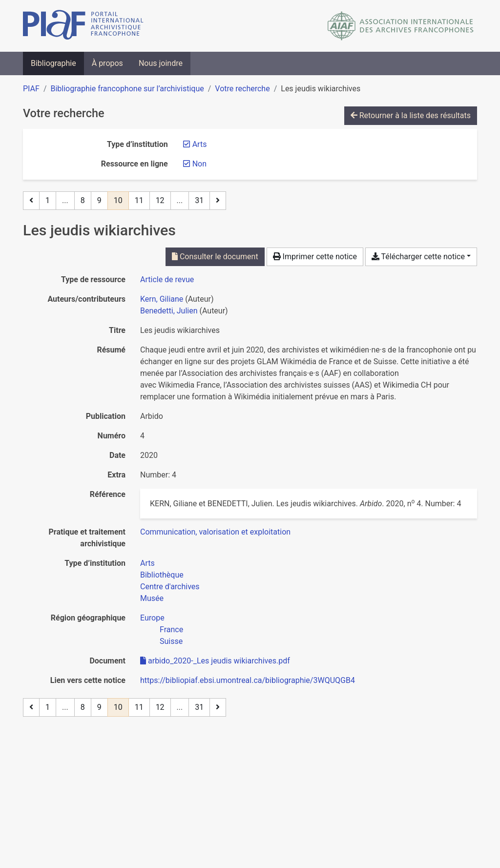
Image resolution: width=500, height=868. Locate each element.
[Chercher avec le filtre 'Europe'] (152, 618)
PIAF (31, 89)
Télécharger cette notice (418, 257)
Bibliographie (53, 63)
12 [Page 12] (160, 200)
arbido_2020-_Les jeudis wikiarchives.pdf (215, 661)
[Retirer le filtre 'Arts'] (200, 144)
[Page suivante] (218, 201)
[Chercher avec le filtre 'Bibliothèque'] (162, 575)
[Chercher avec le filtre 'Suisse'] (171, 641)
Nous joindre (161, 63)
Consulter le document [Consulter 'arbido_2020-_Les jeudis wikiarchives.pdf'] (215, 257)
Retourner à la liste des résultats (411, 115)
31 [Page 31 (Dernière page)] (199, 200)
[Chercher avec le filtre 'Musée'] (152, 598)
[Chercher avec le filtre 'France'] (171, 630)
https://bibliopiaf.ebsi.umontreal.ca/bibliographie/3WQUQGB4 (248, 680)
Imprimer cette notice (315, 257)
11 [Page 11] (139, 200)
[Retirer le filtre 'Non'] (199, 164)
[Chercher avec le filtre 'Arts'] (147, 563)
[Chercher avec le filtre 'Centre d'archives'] (170, 587)
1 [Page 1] (48, 200)
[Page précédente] (31, 201)
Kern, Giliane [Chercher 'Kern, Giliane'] (162, 299)
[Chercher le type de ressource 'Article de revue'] (167, 279)
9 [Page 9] (99, 200)
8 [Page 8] (83, 200)
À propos (107, 63)
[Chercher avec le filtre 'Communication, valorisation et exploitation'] (215, 532)
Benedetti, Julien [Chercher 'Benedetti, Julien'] (169, 311)
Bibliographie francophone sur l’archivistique (127, 89)
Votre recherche (242, 89)
